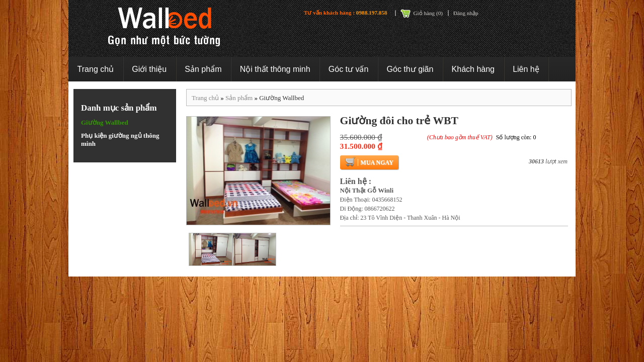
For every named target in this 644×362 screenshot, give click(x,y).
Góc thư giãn (410, 69)
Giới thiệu (149, 69)
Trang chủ (96, 69)
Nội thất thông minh (275, 69)
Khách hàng (473, 69)
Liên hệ (526, 69)
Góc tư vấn (349, 69)
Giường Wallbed (105, 122)
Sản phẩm (203, 69)
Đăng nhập (466, 13)
